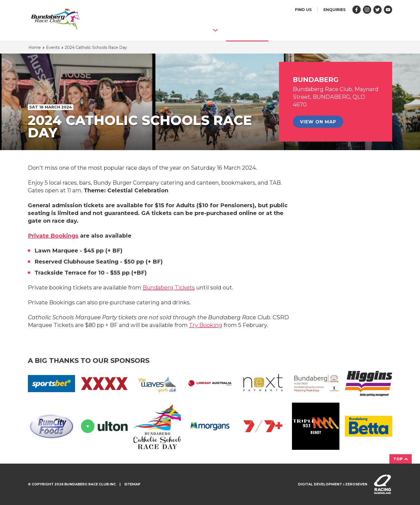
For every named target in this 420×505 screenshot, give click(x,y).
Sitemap (132, 484)
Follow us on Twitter (378, 10)
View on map (318, 122)
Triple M (316, 426)
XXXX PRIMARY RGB (104, 384)
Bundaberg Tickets (169, 288)
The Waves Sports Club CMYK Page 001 (157, 384)
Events (247, 30)
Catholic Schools (157, 426)
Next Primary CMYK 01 (263, 384)
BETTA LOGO (369, 426)
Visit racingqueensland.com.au (382, 484)
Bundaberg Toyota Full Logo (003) (316, 383)
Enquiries (335, 10)
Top (401, 459)
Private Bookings (53, 236)
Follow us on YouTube (388, 10)
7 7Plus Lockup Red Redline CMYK (263, 426)
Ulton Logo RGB (104, 426)
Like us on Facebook (357, 10)
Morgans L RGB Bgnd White (210, 426)
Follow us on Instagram (367, 10)
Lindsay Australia (210, 383)
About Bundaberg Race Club (161, 30)
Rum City (51, 426)
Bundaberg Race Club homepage (55, 19)
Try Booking (206, 325)
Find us (303, 10)
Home (35, 47)
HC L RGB (369, 384)
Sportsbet (51, 384)
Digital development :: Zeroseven (333, 484)
